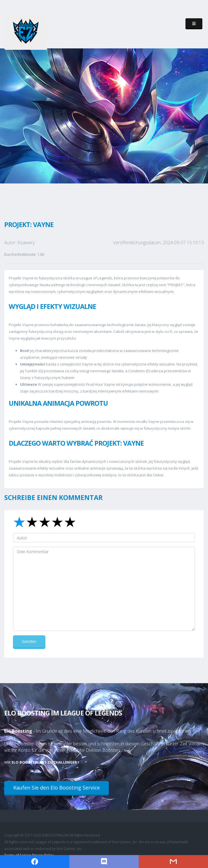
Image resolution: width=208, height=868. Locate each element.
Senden (29, 641)
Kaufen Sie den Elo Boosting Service (57, 788)
